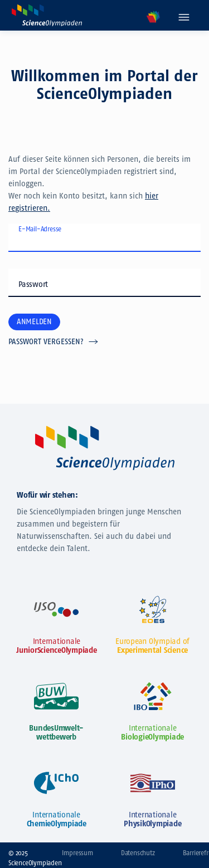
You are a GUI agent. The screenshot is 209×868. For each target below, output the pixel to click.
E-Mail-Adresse (40, 229)
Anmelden (34, 322)
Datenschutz (138, 853)
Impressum (77, 853)
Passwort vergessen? (46, 342)
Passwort (33, 284)
